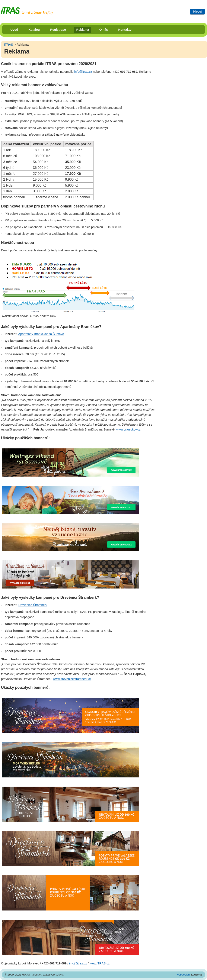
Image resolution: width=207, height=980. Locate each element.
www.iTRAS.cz (99, 963)
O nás (104, 30)
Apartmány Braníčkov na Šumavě (41, 334)
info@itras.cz (83, 72)
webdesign (183, 975)
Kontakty (125, 30)
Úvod (14, 30)
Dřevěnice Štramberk (33, 605)
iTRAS (9, 45)
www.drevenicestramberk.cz (72, 679)
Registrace (58, 30)
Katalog (34, 30)
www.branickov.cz (128, 429)
